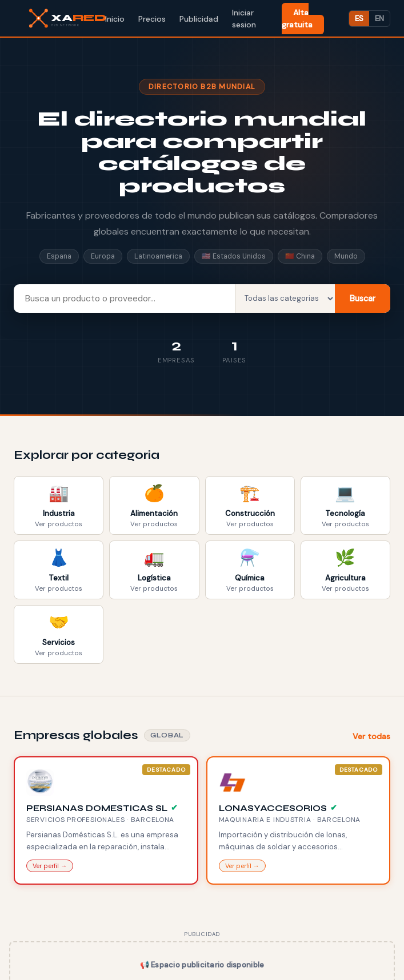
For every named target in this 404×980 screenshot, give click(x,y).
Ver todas (371, 736)
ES (359, 19)
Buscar (363, 299)
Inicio (115, 19)
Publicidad (199, 19)
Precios (152, 19)
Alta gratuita (297, 19)
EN (379, 19)
